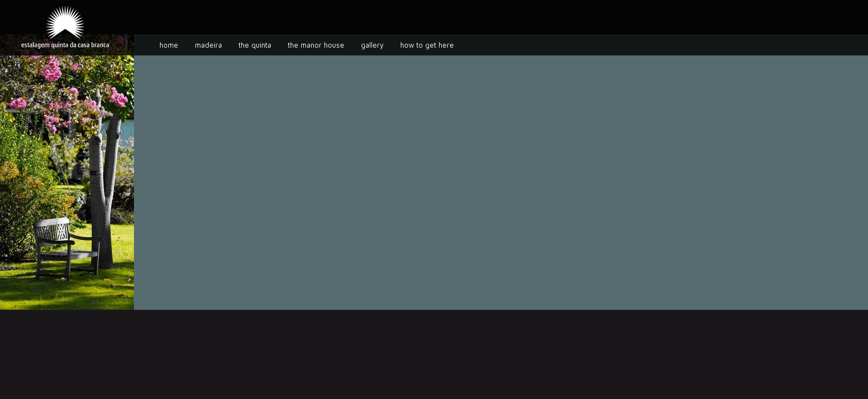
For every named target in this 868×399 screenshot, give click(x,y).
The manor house (316, 45)
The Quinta (255, 45)
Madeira (208, 45)
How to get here (427, 45)
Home (169, 45)
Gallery (372, 45)
